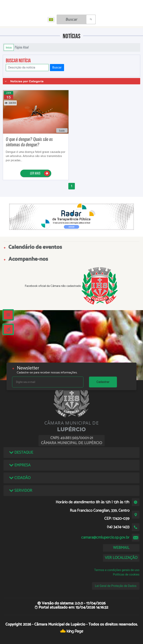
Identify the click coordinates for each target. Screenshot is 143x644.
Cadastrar (103, 382)
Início (9, 47)
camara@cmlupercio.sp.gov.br (105, 537)
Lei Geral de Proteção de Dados (116, 586)
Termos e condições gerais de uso (117, 570)
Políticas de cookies (126, 574)
